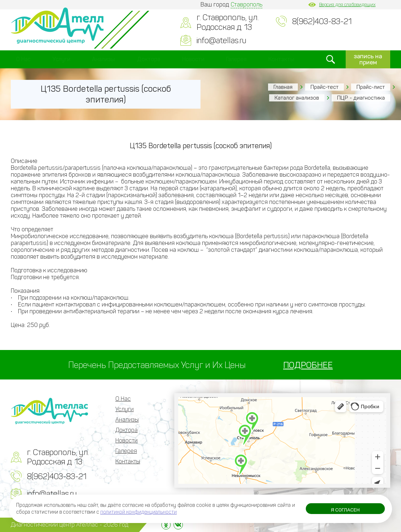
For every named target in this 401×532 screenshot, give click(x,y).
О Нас (23, 59)
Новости (193, 59)
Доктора (149, 59)
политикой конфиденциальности (139, 512)
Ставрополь (246, 4)
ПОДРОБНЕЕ (308, 365)
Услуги (61, 59)
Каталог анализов (297, 98)
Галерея (236, 59)
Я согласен (345, 510)
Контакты (281, 59)
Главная (283, 87)
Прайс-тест (324, 87)
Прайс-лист (371, 87)
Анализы (103, 59)
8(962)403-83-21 (322, 21)
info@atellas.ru (221, 40)
